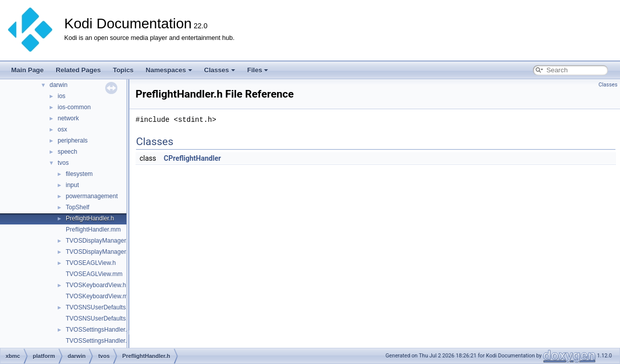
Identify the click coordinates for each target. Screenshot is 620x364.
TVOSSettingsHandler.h (98, 330)
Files (258, 70)
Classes (220, 70)
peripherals (73, 141)
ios (61, 96)
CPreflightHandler (192, 158)
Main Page (27, 70)
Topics (123, 70)
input (72, 185)
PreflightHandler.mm (93, 230)
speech (68, 152)
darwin (58, 85)
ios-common (74, 107)
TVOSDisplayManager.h (98, 241)
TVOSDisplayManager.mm (102, 252)
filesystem (79, 174)
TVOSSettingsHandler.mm (101, 341)
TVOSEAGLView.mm (94, 274)
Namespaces (169, 70)
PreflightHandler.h (90, 218)
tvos (63, 163)
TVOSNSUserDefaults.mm (102, 318)
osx (62, 129)
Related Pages (78, 70)
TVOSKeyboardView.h (96, 285)
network (68, 118)
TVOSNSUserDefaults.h (98, 307)
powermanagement (92, 196)
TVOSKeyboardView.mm (99, 296)
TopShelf (78, 207)
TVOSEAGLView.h (91, 263)
